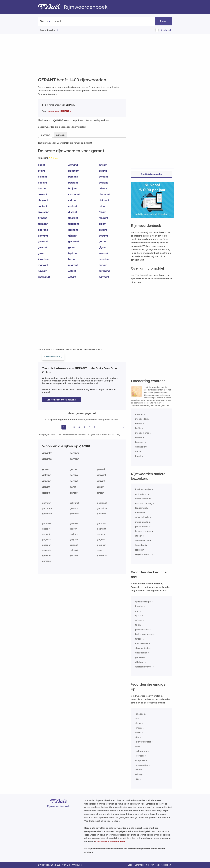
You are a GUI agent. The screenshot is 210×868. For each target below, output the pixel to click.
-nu (137, 746)
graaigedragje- (143, 602)
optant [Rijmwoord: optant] (72, 277)
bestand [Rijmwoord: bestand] (103, 183)
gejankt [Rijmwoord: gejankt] (74, 545)
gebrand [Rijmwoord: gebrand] (43, 230)
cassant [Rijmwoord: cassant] (42, 194)
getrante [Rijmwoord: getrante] (102, 514)
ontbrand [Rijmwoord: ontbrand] (104, 271)
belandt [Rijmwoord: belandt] (42, 177)
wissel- (139, 620)
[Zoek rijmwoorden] (68, 21)
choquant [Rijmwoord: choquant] (104, 194)
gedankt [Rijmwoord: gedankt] (47, 534)
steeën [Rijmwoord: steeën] (139, 536)
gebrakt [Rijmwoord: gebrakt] (74, 523)
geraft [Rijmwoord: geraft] (46, 487)
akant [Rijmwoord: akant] (41, 165)
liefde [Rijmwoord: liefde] (138, 428)
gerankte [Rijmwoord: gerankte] (102, 508)
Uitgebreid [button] (165, 30)
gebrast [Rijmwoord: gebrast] (46, 529)
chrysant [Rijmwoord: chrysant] (43, 200)
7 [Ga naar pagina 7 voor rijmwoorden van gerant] (95, 427)
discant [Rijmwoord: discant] (73, 212)
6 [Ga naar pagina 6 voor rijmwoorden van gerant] (89, 427)
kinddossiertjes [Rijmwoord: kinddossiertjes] (143, 489)
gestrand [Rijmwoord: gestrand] (74, 241)
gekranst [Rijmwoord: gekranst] (74, 503)
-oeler (138, 732)
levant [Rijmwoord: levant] (72, 259)
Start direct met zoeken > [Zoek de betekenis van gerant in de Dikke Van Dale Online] (62, 400)
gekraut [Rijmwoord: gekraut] (46, 556)
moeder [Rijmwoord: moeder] (139, 414)
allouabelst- (141, 653)
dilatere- (140, 662)
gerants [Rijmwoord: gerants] (74, 453)
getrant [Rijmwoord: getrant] (74, 459)
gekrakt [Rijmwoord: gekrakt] (74, 550)
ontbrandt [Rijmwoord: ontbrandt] (44, 277)
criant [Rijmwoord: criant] (102, 206)
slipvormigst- (142, 648)
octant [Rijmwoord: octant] (72, 271)
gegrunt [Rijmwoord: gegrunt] (46, 545)
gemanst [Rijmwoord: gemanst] (47, 561)
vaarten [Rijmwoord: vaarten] (139, 513)
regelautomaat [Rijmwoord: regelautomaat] (143, 554)
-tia (137, 737)
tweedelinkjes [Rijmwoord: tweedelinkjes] (142, 540)
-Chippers (140, 760)
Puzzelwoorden (53, 356)
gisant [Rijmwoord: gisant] (42, 253)
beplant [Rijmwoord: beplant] (42, 183)
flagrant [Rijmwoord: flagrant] (73, 218)
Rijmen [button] (164, 21)
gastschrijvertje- (144, 667)
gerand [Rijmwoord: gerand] (74, 469)
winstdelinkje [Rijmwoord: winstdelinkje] (142, 517)
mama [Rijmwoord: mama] (139, 424)
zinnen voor (58, 111)
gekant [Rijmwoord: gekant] (103, 230)
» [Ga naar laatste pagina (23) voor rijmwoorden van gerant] (123, 427)
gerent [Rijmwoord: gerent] (74, 493)
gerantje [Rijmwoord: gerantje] (74, 514)
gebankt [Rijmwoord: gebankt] (47, 523)
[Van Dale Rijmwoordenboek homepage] (51, 7)
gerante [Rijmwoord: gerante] (47, 459)
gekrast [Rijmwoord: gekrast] (101, 550)
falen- (138, 625)
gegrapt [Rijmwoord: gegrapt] (46, 539)
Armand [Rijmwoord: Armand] (73, 165)
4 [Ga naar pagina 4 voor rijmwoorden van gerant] (79, 427)
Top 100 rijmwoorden (152, 174)
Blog (130, 865)
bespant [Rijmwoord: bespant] (73, 183)
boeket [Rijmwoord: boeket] (139, 437)
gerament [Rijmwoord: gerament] (47, 508)
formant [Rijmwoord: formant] (43, 224)
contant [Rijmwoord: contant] (42, 206)
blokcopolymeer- (144, 634)
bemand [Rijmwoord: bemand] (73, 177)
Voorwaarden (164, 865)
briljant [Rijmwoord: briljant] (72, 188)
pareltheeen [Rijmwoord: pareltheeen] (142, 526)
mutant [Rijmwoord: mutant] (103, 265)
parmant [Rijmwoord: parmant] (104, 277)
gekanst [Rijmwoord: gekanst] (101, 545)
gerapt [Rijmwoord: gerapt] (74, 481)
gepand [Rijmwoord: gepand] (103, 236)
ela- (137, 611)
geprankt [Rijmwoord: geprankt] (102, 503)
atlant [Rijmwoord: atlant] (41, 171)
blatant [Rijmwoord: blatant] (42, 188)
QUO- (138, 616)
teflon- (139, 639)
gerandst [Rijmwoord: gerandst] (74, 508)
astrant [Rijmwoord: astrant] (103, 165)
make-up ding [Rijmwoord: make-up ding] (143, 522)
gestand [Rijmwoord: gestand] (43, 241)
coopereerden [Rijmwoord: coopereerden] (143, 499)
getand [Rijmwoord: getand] (103, 241)
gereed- (139, 657)
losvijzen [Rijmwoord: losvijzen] (140, 550)
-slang (139, 774)
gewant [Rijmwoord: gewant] (42, 247)
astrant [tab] (45, 135)
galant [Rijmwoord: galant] (102, 224)
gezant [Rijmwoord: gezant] (72, 247)
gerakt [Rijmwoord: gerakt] (46, 493)
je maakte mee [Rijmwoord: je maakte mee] (143, 531)
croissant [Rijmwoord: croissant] (43, 212)
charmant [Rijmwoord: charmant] (74, 194)
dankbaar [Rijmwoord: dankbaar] (140, 447)
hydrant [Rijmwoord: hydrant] (73, 253)
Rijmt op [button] (44, 21)
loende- (139, 606)
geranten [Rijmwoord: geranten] (47, 514)
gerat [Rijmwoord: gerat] (73, 487)
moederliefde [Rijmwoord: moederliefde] (142, 433)
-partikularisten (143, 742)
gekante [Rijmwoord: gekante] (47, 550)
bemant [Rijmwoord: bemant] (103, 177)
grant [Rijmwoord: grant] (100, 493)
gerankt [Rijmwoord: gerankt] (47, 453)
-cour (138, 770)
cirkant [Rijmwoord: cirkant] (72, 200)
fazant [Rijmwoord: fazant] (102, 212)
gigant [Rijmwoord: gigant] (103, 247)
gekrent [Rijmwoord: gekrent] (74, 556)
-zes (137, 779)
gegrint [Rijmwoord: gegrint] (101, 539)
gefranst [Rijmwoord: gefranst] (47, 503)
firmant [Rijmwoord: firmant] (42, 218)
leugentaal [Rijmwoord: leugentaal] (141, 508)
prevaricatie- (142, 630)
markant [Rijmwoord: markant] (43, 265)
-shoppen (140, 714)
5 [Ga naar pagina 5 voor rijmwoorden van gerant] (84, 427)
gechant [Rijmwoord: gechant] (73, 230)
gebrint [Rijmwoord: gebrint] (73, 529)
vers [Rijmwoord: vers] (137, 451)
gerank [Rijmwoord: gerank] (74, 475)
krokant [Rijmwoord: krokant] (103, 253)
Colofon (150, 865)
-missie (139, 728)
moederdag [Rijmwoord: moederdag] (141, 419)
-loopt (138, 723)
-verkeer (140, 756)
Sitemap (139, 865)
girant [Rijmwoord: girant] (101, 487)
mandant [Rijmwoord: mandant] (104, 259)
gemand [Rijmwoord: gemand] (43, 236)
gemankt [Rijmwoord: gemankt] (102, 556)
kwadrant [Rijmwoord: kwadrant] (44, 259)
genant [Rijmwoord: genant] (46, 481)
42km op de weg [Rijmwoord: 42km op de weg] (144, 503)
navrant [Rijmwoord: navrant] (43, 271)
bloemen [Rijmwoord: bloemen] (140, 442)
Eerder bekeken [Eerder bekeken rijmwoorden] (48, 30)
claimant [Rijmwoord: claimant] (104, 200)
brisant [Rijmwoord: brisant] (103, 188)
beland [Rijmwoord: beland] (103, 171)
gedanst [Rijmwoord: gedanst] (74, 534)
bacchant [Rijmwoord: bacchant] (74, 171)
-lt (136, 719)
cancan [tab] (60, 135)
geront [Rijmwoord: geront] (101, 469)
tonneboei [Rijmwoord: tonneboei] (140, 545)
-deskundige (142, 765)
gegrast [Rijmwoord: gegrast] (74, 539)
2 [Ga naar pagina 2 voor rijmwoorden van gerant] (69, 427)
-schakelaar (142, 751)
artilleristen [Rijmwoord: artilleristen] (141, 494)
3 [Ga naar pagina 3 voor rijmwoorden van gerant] (74, 427)
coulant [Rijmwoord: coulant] (73, 206)
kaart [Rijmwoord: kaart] (138, 456)
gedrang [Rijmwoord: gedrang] (102, 534)
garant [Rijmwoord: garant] (46, 469)
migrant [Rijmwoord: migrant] (73, 265)
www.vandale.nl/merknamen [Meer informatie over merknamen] (110, 842)
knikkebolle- (142, 643)
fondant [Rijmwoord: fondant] (103, 218)
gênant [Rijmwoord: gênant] (72, 236)
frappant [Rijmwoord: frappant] (74, 224)
